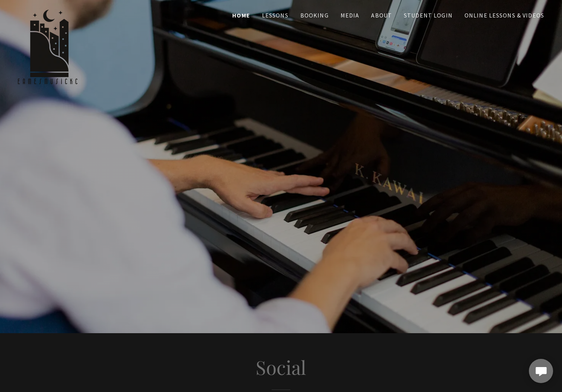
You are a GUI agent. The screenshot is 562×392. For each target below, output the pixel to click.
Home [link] (241, 15)
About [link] (381, 15)
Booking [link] (314, 15)
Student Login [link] (428, 15)
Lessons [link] (275, 15)
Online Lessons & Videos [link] (504, 15)
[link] (48, 13)
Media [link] (350, 15)
